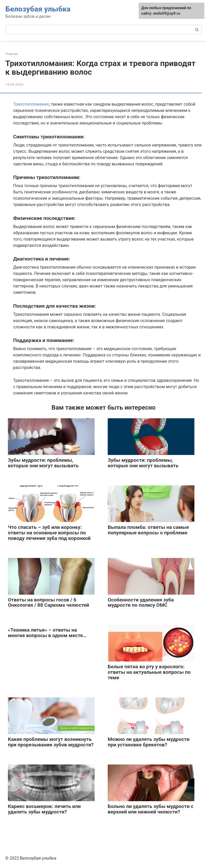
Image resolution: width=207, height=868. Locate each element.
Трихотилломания (31, 104)
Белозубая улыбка (38, 9)
